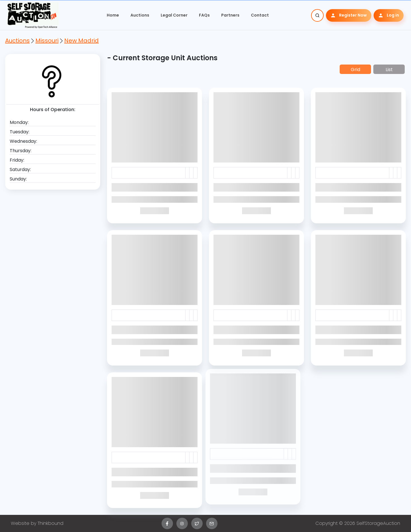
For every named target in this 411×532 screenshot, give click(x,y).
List (389, 70)
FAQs (204, 15)
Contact (260, 15)
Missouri (47, 41)
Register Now (349, 15)
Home (113, 15)
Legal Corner (174, 15)
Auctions (140, 15)
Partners (230, 15)
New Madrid (81, 41)
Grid (355, 70)
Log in (389, 15)
